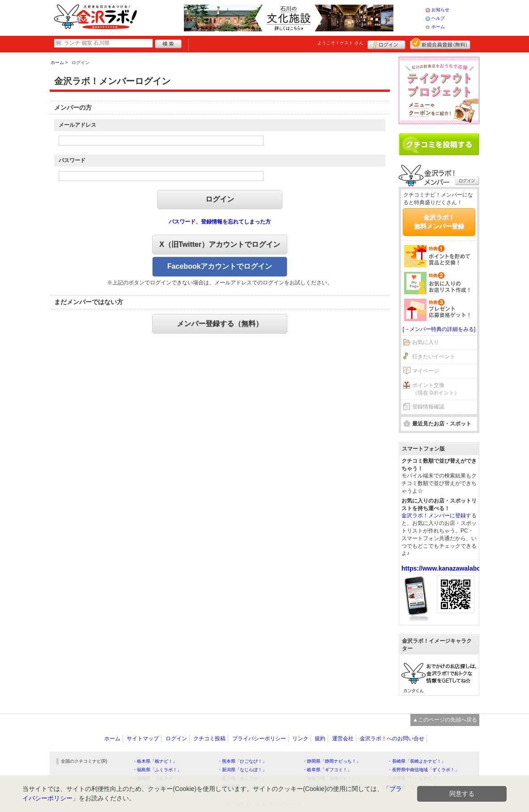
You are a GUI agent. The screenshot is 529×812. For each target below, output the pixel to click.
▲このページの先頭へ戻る (445, 720)
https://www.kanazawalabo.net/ (448, 568)
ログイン (386, 43)
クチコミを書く (439, 144)
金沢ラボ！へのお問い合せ (392, 739)
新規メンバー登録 (440, 43)
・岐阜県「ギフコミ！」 (327, 770)
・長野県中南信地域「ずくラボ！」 (423, 770)
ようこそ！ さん (340, 43)
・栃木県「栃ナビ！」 (155, 761)
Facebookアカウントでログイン (220, 266)
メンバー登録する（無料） (220, 324)
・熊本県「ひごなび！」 (242, 761)
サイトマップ (143, 739)
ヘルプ (438, 18)
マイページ (426, 371)
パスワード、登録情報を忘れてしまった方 (220, 222)
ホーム (438, 27)
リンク (300, 739)
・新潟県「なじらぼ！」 (242, 770)
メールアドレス (77, 125)
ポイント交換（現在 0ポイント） (436, 389)
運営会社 (343, 739)
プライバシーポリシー (259, 739)
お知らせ (440, 10)
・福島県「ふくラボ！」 (157, 770)
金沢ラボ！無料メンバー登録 (439, 222)
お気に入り (426, 342)
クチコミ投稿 (209, 739)
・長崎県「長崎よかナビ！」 (417, 761)
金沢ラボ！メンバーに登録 (434, 516)
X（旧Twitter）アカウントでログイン (220, 244)
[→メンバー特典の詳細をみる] (439, 329)
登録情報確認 (428, 407)
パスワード (72, 160)
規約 (320, 739)
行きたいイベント (434, 357)
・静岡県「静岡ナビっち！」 (332, 761)
